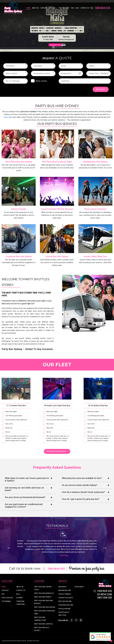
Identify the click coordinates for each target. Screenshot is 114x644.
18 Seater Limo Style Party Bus (57, 406)
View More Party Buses (56, 451)
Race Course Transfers (95, 209)
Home (28, 8)
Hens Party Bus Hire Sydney (19, 162)
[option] (57, 26)
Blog (77, 8)
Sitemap (19, 598)
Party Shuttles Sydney (20, 641)
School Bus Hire (64, 609)
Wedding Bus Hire (65, 590)
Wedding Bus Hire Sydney (95, 162)
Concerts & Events (66, 598)
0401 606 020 (105, 598)
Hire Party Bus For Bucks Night (57, 162)
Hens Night (62, 587)
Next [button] (105, 548)
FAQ (73, 8)
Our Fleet (44, 8)
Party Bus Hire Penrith (43, 597)
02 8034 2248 (105, 594)
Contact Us (85, 8)
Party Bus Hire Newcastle (44, 593)
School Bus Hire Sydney (57, 256)
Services (52, 8)
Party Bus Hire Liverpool (44, 624)
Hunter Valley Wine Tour (95, 256)
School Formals (19, 209)
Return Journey (41, 81)
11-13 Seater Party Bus (16, 406)
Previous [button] (9, 548)
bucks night (8, 117)
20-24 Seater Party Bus (98, 406)
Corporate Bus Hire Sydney (19, 256)
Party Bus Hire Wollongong (45, 607)
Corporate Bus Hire (66, 605)
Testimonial (6, 601)
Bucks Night (79, 587)
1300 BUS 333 (100, 8)
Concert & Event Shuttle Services (57, 209)
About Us (35, 8)
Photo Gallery (64, 8)
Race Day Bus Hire (65, 601)
